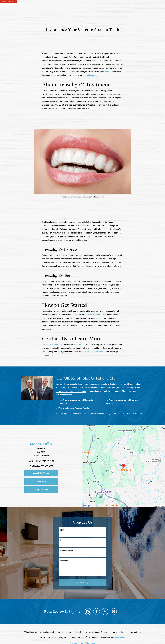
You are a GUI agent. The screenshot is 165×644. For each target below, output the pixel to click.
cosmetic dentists (91, 75)
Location (117, 8)
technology (78, 345)
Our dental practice (50, 345)
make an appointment (95, 352)
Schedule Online (9, 2)
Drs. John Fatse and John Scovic (70, 384)
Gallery (85, 8)
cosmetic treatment (93, 315)
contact (110, 72)
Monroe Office (41, 444)
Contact (132, 8)
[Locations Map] (124, 466)
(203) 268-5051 (136, 414)
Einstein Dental (119, 638)
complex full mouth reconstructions (71, 391)
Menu (146, 8)
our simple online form (97, 414)
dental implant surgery (127, 388)
